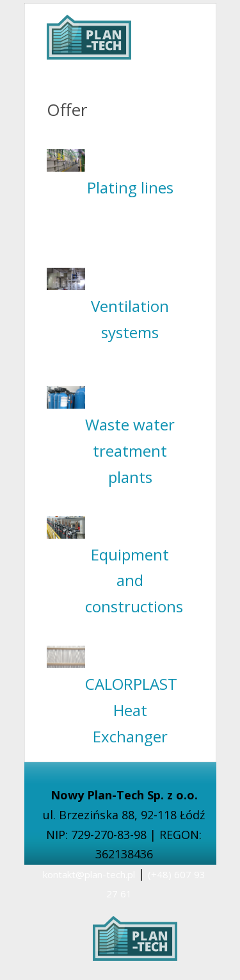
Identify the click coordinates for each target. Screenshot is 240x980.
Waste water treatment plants (130, 451)
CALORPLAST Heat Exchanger (131, 710)
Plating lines (130, 187)
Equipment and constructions (134, 581)
